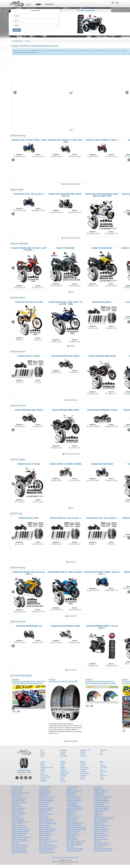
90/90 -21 (20, 340)
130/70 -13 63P (38, 643)
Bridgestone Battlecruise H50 (20, 793)
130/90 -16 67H (93, 394)
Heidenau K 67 (16, 816)
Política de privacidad (66, 857)
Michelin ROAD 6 (99, 837)
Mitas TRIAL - (71, 847)
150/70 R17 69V (111, 157)
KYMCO (43, 771)
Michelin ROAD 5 (72, 837)
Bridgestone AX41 (17, 791)
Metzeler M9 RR (99, 824)
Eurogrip (63, 752)
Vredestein (83, 756)
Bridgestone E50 (72, 793)
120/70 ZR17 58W (20, 211)
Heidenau (83, 752)
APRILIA (43, 762)
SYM (101, 777)
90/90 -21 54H (93, 286)
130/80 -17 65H (75, 342)
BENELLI (63, 762)
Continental (103, 750)
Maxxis (43, 754)
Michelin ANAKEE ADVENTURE (76, 830)
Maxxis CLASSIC (44, 818)
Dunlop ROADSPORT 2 (19, 808)
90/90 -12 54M (93, 666)
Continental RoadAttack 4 (74, 801)
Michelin (83, 754)
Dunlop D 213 (16, 804)
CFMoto (83, 764)
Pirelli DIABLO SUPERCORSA (103, 849)
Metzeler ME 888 (44, 826)
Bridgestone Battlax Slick (74, 791)
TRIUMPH (44, 779)
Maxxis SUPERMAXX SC (102, 820)
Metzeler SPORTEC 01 (101, 828)
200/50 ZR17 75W (111, 427)
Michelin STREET (44, 839)
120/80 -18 (38, 340)
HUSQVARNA (84, 768)
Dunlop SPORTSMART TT (102, 808)
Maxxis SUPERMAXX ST (47, 822)
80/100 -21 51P (93, 328)
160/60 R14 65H (75, 643)
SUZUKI (27, 41)
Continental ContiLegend (19, 799)
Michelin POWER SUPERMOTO (21, 837)
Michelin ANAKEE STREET (20, 831)
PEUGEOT (83, 775)
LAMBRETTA (64, 771)
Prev (15, 93)
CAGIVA (63, 764)
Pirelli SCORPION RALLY (74, 851)
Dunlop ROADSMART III (74, 806)
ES (29, 4)
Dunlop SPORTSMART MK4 (75, 808)
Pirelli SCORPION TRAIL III (47, 853)
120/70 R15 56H (56, 643)
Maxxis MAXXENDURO (46, 820)
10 (80, 184)
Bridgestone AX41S (45, 791)
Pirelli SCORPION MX (46, 851)
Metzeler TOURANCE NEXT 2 (48, 830)
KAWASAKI (84, 770)
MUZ (101, 773)
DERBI (62, 766)
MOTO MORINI (85, 773)
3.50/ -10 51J (20, 544)
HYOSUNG (103, 768)
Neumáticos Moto (17, 41)
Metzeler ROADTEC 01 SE (20, 828)
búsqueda (17, 30)
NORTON (63, 775)
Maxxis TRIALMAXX (73, 822)
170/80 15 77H (75, 373)
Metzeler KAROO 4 (17, 824)
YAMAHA (43, 781)
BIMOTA (83, 762)
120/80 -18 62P (111, 328)
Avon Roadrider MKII (73, 787)
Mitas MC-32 (98, 841)
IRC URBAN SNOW (18, 818)
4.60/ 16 (38, 382)
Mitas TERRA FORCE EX (19, 845)
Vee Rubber (64, 756)
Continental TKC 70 (45, 803)
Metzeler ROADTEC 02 (46, 828)
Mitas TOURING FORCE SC (20, 847)
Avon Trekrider (43, 789)
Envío (58, 857)
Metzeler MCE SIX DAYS (19, 826)
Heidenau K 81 (98, 816)
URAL (62, 779)
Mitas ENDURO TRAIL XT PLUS (76, 841)
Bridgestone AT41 (99, 789)
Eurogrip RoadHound (18, 812)
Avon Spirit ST (98, 787)
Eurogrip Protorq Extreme (102, 810)
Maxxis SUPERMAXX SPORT (21, 822)
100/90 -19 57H (56, 480)
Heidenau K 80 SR (72, 816)
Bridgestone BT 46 (45, 793)
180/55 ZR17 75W (38, 211)
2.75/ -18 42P (20, 502)
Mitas (102, 754)
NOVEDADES (49, 4)
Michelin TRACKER (72, 839)
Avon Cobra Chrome (45, 787)
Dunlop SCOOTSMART (46, 808)
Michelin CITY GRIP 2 (101, 831)
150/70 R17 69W (38, 157)
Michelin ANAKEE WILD (46, 831)
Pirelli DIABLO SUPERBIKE (75, 849)
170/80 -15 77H (111, 394)
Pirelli (42, 756)
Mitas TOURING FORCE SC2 (48, 847)
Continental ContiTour (18, 801)
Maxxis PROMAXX (72, 820)
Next (127, 93)
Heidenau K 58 (71, 812)
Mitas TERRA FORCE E (101, 843)
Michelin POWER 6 (100, 833)
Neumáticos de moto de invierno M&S (63, 681)
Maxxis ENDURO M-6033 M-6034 (104, 818)
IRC (101, 752)
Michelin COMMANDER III (19, 833)
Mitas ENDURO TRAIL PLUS (20, 841)
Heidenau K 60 (98, 812)
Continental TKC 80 (72, 803)
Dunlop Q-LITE (44, 806)
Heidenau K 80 (44, 816)
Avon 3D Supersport (18, 787)
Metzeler (63, 754)
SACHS (63, 777)
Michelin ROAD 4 (44, 837)
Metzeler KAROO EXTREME (48, 824)
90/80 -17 (93, 544)
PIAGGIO (103, 775)
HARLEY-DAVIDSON (47, 768)
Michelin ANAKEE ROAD (101, 830)
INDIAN (43, 770)
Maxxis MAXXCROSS (18, 820)
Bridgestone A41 (71, 789)
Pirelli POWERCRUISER (19, 851)
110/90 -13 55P (20, 643)
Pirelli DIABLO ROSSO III (19, 849)
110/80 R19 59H (56, 157)
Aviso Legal (75, 857)
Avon (42, 750)
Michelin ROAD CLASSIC (19, 839)
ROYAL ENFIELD (46, 777)
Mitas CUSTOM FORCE (101, 839)
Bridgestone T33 (16, 797)
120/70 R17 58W (93, 480)
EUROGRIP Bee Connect (74, 810)
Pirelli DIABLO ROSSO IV (47, 849)
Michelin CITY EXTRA (73, 831)
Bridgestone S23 (44, 795)
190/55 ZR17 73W (38, 612)
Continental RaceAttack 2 (47, 801)
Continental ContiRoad (46, 799)
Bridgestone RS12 (99, 793)
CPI (101, 764)
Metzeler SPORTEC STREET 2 (21, 830)
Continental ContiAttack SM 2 (103, 797)
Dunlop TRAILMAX (17, 810)
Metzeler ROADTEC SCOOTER (76, 828)
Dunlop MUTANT (17, 806)
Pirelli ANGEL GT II (100, 847)
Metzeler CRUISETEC (101, 822)
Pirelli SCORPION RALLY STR (103, 851)
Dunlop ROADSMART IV (101, 806)
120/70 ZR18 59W (93, 427)
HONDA (63, 768)
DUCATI (83, 766)
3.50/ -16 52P (38, 502)
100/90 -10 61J (38, 544)
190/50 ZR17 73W (111, 234)
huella (54, 857)
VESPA (82, 779)
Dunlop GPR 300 (99, 804)
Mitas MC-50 (15, 843)
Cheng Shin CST (85, 750)
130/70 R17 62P (75, 544)
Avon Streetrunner (17, 789)
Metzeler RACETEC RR (74, 826)
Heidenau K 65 (71, 814)
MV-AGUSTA (44, 775)
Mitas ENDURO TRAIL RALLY (48, 841)
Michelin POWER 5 (72, 833)
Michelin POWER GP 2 (46, 835)
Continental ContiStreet (101, 799)
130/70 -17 (111, 544)
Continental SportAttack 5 (19, 803)
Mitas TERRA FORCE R (74, 845)
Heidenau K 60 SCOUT (46, 814)
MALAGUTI (103, 771)
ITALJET (63, 770)
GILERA (102, 766)
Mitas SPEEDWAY (45, 843)
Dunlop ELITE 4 (44, 804)
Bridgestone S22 (17, 795)
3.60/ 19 (20, 382)
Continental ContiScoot (73, 799)
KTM (101, 770)
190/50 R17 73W (111, 480)
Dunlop (43, 752)
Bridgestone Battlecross (101, 791)
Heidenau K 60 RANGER (19, 814)
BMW (102, 762)
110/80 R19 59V (93, 157)
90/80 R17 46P (56, 544)
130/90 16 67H (56, 373)
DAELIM (43, 766)
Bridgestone (64, 750)
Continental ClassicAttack (74, 797)
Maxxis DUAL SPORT (73, 818)
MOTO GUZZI (65, 773)
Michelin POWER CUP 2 (19, 835)
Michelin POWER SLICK (101, 835)
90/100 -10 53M (111, 666)
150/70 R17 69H (75, 157)
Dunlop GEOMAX (72, 804)
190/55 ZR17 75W (75, 212)
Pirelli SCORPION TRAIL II (20, 853)
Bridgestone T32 (99, 795)
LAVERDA (83, 771)
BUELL (43, 764)
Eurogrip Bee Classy (45, 810)
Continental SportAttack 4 (102, 801)
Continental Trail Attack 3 (101, 803)
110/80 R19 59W (20, 157)
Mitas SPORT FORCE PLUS (75, 843)
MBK (42, 773)
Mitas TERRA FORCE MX (47, 845)
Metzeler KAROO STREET (75, 824)
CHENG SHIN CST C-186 (47, 797)
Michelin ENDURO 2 (45, 833)
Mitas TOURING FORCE (101, 845)
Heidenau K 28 (44, 812)
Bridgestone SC (71, 795)
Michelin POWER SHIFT (74, 835)
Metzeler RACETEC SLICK (102, 826)
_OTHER (63, 781)
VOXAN (102, 779)
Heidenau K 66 (98, 814)
